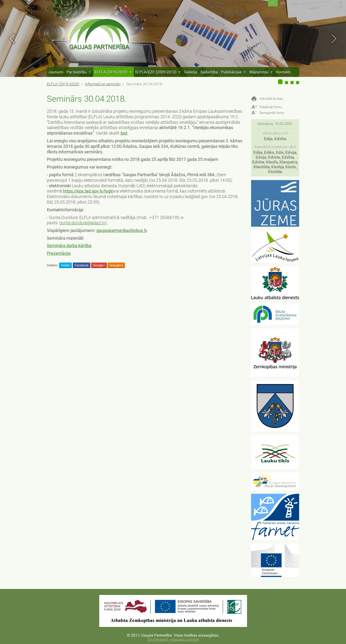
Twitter (65, 265)
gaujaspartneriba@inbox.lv (122, 231)
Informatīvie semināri (103, 84)
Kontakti (283, 72)
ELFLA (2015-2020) (113, 72)
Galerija (191, 72)
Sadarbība (209, 72)
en (283, 3)
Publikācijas (234, 72)
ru (294, 3)
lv (273, 3)
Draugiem (116, 265)
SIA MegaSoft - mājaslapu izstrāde (173, 640)
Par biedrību (79, 72)
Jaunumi (56, 72)
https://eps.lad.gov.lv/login (88, 191)
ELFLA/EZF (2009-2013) (158, 72)
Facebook (82, 265)
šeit (124, 133)
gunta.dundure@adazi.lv (82, 223)
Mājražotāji (261, 72)
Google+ (99, 265)
